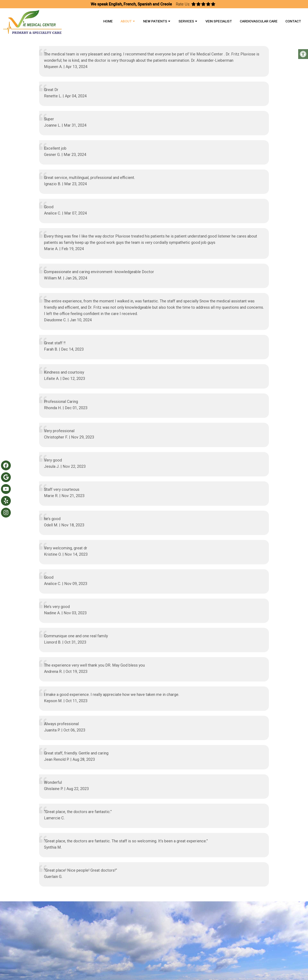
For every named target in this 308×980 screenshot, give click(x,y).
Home (108, 21)
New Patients (155, 21)
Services (186, 21)
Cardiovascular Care (259, 21)
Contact (293, 21)
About (126, 21)
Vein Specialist (219, 21)
